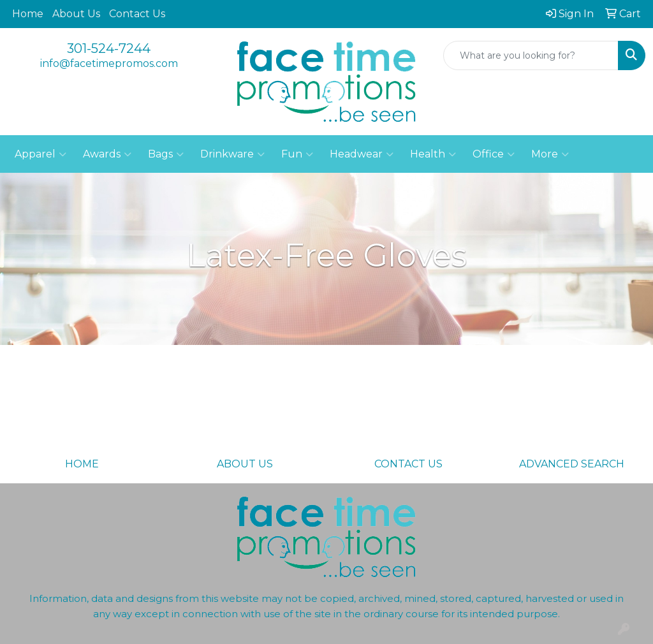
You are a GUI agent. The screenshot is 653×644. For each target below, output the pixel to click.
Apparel (40, 154)
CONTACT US (408, 464)
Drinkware (232, 154)
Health (433, 154)
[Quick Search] (531, 55)
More (550, 154)
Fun (297, 154)
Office (494, 154)
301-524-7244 (109, 48)
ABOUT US (245, 464)
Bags (166, 154)
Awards (107, 154)
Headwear (362, 154)
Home (28, 14)
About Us (76, 14)
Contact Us (137, 14)
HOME (82, 464)
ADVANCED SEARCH (572, 464)
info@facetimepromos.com (109, 63)
